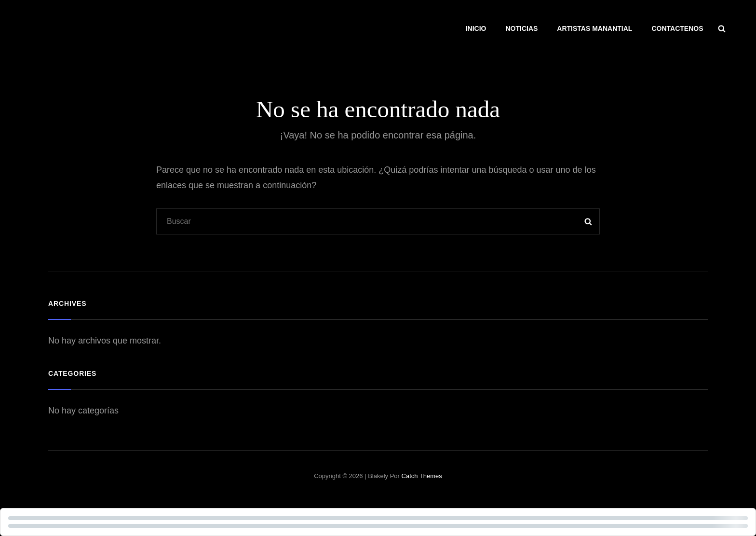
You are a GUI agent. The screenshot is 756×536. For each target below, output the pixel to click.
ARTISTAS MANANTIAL (594, 28)
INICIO (476, 28)
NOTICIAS (521, 28)
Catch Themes (422, 476)
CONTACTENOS (677, 28)
